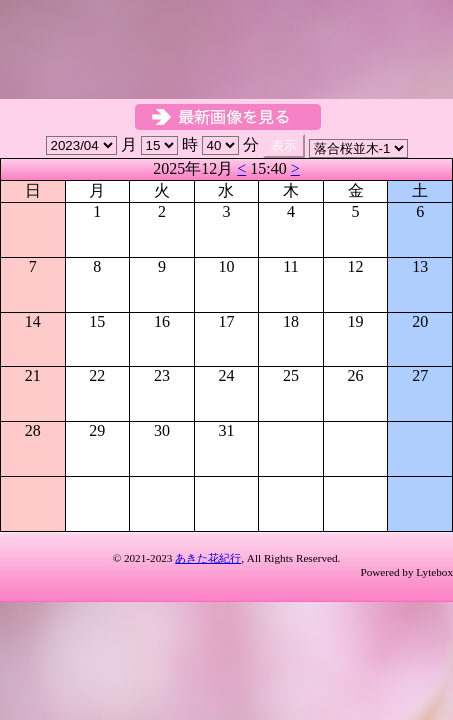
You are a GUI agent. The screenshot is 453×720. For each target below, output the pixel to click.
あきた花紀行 (208, 558)
